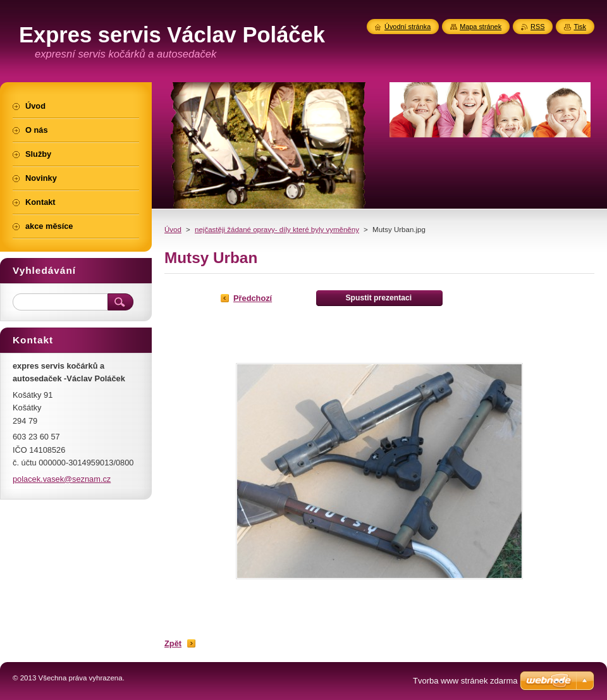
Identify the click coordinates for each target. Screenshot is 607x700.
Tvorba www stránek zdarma (465, 681)
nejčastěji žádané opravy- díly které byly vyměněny (277, 230)
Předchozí (253, 298)
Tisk (580, 27)
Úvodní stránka (408, 27)
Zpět (173, 643)
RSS (537, 27)
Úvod (173, 230)
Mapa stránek (481, 27)
